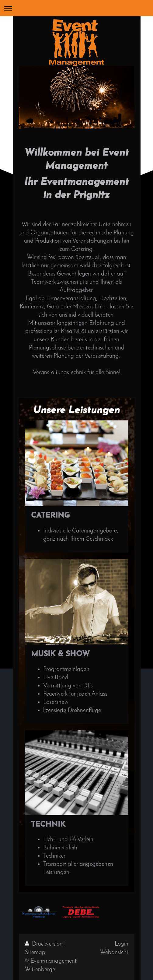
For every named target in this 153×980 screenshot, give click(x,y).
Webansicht (114, 953)
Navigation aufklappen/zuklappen (76, 8)
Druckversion (45, 944)
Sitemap (35, 953)
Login (122, 944)
